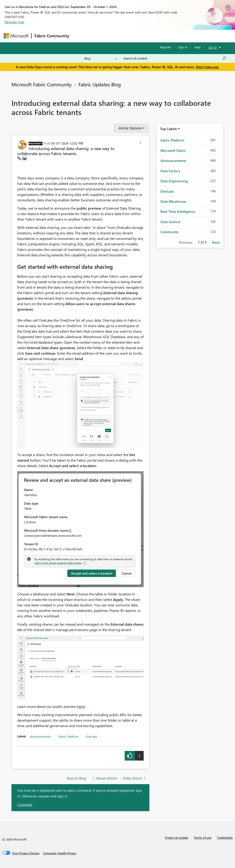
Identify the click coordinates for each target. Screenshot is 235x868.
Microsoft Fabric (173, 151)
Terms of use (203, 837)
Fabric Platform (68, 736)
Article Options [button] (130, 128)
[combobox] (175, 58)
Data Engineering (174, 181)
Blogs (159, 36)
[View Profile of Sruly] (47, 143)
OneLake (91, 736)
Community (169, 232)
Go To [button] (213, 47)
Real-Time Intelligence (178, 211)
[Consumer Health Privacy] (60, 853)
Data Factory (170, 171)
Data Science (170, 222)
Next (216, 242)
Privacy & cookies (177, 837)
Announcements (41, 736)
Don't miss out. (208, 67)
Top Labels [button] (168, 129)
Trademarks (225, 837)
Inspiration (100, 36)
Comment (25, 805)
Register (166, 47)
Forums (80, 36)
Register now (14, 22)
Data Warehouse (173, 201)
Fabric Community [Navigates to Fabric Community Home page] (52, 36)
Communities (139, 36)
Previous (186, 242)
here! (81, 706)
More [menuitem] (175, 36)
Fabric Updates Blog (100, 84)
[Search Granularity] (101, 58)
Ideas (119, 36)
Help (197, 47)
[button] (140, 143)
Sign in (183, 47)
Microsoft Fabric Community (42, 84)
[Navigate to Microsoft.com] (16, 36)
